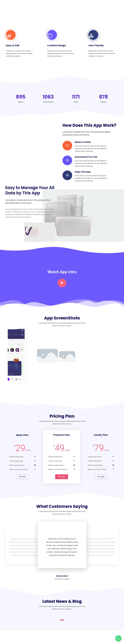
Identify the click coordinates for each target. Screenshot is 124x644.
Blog (109, 6)
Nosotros (46, 6)
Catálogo (59, 6)
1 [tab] (62, 620)
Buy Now (22, 477)
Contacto (98, 6)
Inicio (35, 6)
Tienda (86, 6)
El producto (73, 6)
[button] (118, 638)
